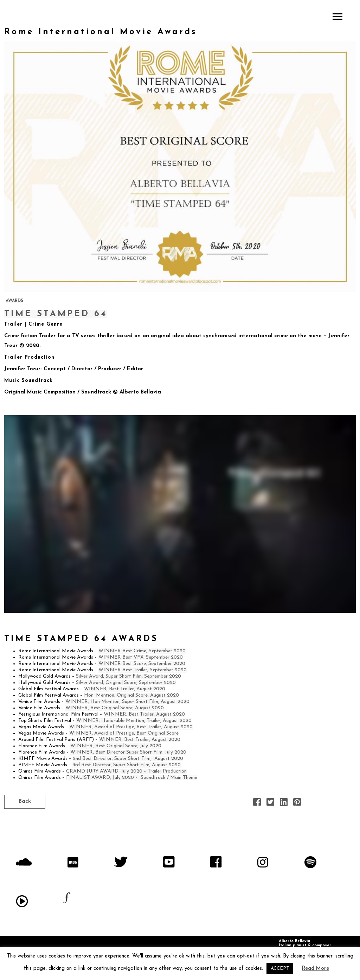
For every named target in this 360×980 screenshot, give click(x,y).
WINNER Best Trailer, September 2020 (143, 670)
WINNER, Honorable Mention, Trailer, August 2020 (134, 721)
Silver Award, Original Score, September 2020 (126, 683)
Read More (316, 969)
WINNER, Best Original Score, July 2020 (116, 746)
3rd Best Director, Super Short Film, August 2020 (127, 765)
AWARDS (14, 301)
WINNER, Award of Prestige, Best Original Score (124, 733)
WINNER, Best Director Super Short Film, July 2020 (128, 752)
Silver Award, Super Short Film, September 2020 (128, 676)
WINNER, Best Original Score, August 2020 (115, 708)
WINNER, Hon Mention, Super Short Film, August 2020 (127, 702)
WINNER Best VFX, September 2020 (141, 657)
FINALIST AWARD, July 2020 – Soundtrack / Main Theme (132, 778)
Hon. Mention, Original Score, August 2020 (131, 695)
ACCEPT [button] (280, 969)
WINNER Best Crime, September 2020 (142, 651)
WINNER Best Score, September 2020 (142, 664)
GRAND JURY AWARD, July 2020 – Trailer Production (126, 771)
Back (25, 802)
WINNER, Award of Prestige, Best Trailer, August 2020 (131, 727)
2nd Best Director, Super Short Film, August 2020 (128, 759)
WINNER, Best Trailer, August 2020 (125, 689)
